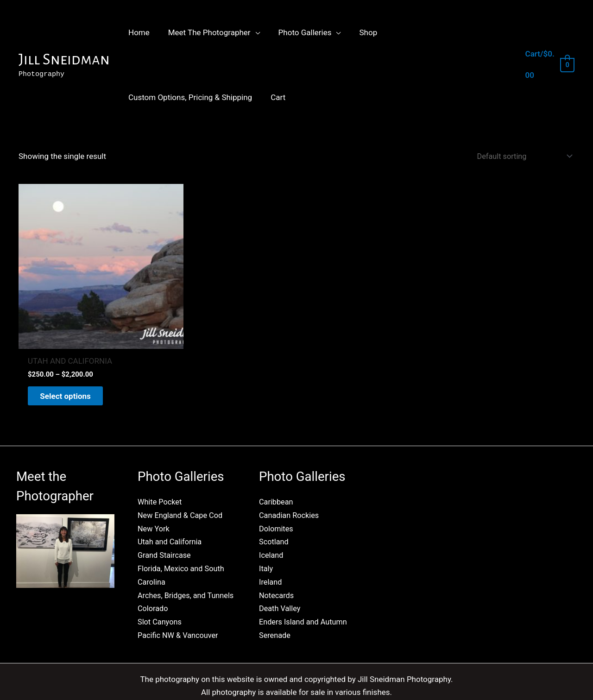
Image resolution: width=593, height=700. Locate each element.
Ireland (271, 550)
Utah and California (171, 511)
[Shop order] (520, 157)
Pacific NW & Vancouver (180, 615)
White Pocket (161, 472)
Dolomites (277, 498)
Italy (266, 537)
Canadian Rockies (290, 485)
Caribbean (277, 472)
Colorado (154, 589)
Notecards (277, 563)
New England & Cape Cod (182, 485)
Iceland (272, 524)
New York (154, 498)
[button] (251, 32)
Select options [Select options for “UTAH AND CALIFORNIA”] (72, 365)
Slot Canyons (161, 602)
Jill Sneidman (64, 60)
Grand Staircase (165, 524)
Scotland (274, 511)
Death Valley (281, 576)
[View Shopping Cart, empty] (549, 65)
